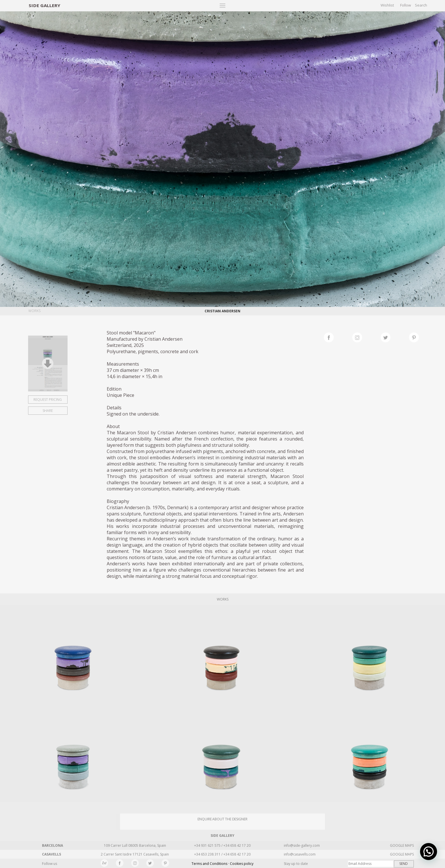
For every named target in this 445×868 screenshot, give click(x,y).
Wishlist (387, 5)
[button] (429, 852)
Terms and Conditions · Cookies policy (222, 864)
